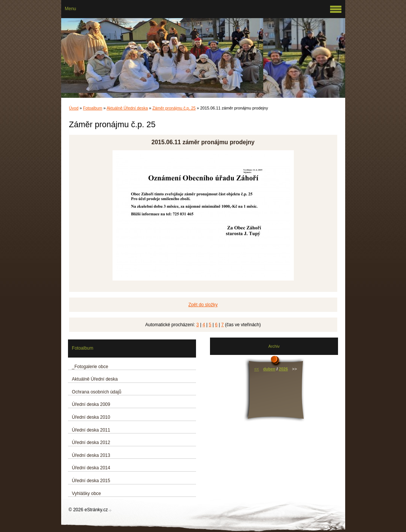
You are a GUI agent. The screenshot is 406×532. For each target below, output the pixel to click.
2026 (283, 369)
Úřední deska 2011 (91, 430)
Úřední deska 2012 (91, 443)
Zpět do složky (203, 305)
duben (269, 369)
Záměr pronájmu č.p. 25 (174, 108)
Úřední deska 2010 (91, 417)
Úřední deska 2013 (91, 455)
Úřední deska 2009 (91, 404)
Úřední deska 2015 (91, 481)
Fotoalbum (93, 108)
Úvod (74, 108)
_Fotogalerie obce (90, 367)
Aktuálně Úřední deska (127, 108)
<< (257, 369)
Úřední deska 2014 (91, 468)
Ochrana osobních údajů (96, 392)
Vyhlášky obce (86, 493)
